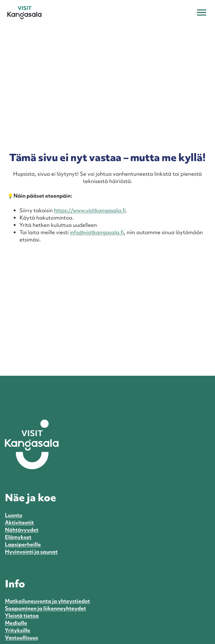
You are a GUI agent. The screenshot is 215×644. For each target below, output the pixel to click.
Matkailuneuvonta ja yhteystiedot (47, 601)
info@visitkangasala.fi (97, 232)
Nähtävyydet (22, 530)
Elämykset (18, 537)
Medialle (16, 623)
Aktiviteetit (19, 522)
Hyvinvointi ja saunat (31, 552)
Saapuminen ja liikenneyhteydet (45, 608)
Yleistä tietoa (22, 616)
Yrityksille (18, 630)
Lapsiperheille (23, 544)
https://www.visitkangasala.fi (90, 210)
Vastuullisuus (21, 637)
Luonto (14, 515)
